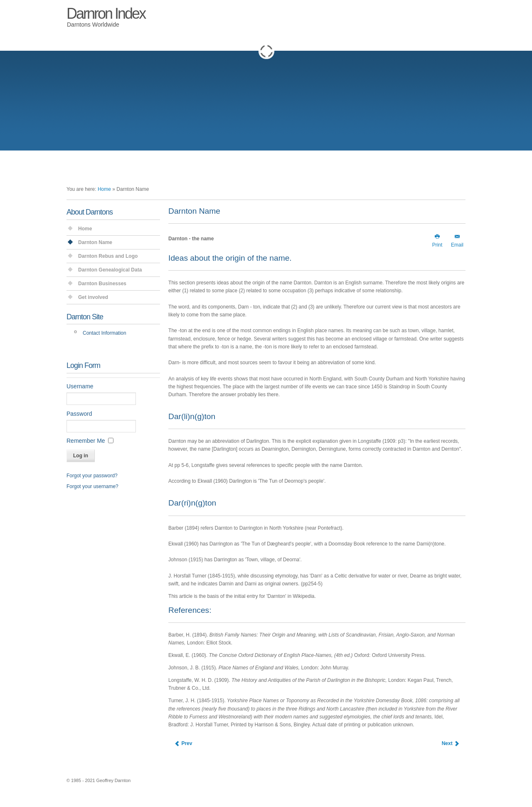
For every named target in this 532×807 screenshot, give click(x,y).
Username (80, 386)
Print (437, 241)
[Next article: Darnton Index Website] (451, 743)
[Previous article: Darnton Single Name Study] (183, 743)
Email (457, 241)
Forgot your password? (92, 476)
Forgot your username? (92, 486)
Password (79, 414)
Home (104, 189)
